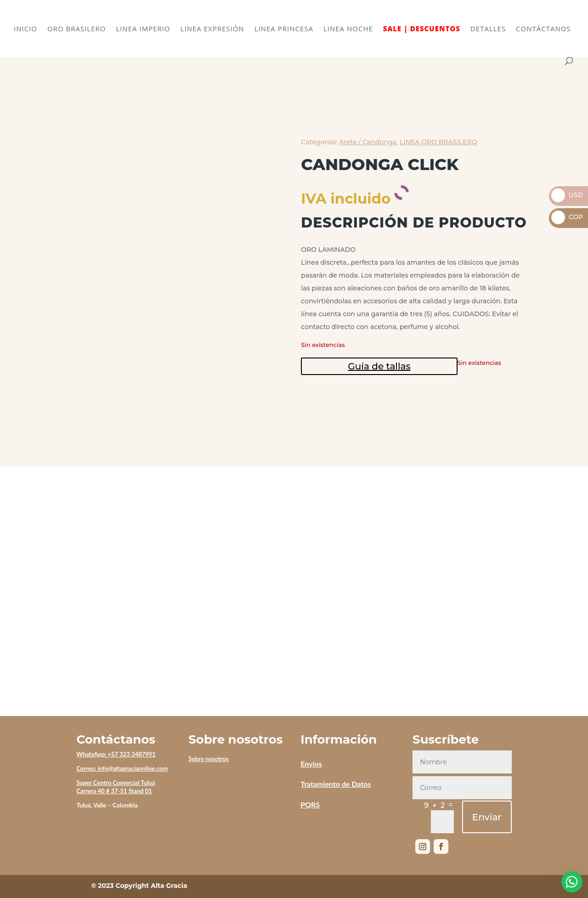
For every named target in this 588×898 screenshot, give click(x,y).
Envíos (311, 764)
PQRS (310, 804)
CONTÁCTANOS (543, 29)
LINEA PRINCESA (284, 29)
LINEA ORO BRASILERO (438, 142)
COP (567, 217)
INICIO (25, 29)
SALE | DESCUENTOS (422, 29)
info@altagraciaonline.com (133, 768)
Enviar (487, 817)
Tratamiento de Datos (336, 784)
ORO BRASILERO (76, 29)
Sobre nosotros (208, 759)
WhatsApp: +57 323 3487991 (116, 754)
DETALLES (488, 29)
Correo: (87, 768)
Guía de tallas (379, 366)
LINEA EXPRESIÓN (212, 29)
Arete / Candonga (368, 142)
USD (567, 195)
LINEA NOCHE (348, 29)
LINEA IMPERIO (143, 29)
